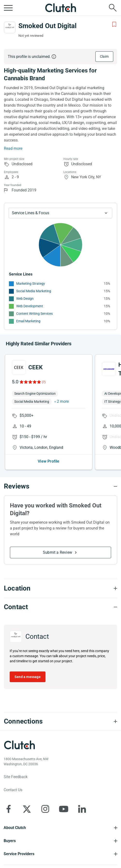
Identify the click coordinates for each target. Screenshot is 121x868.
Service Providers (19, 854)
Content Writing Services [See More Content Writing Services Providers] (34, 314)
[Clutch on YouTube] (64, 809)
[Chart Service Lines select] (60, 213)
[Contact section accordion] (60, 607)
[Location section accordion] (60, 588)
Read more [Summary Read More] (13, 148)
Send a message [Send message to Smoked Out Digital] (28, 677)
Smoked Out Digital (47, 26)
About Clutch (15, 828)
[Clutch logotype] (19, 745)
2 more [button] (63, 401)
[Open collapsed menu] (8, 8)
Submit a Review (57, 552)
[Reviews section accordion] (60, 486)
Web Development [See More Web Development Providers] (30, 306)
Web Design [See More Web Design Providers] (25, 299)
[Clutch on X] (27, 809)
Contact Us (13, 790)
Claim (104, 56)
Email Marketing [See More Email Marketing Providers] (28, 321)
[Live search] (113, 8)
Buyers (10, 841)
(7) (44, 382)
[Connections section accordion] (60, 721)
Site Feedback (16, 777)
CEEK (35, 367)
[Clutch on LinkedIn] (82, 809)
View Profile (49, 461)
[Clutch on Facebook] (8, 809)
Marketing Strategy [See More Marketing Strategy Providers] (31, 284)
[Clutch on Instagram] (45, 809)
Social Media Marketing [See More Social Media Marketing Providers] (34, 291)
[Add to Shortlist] (114, 24)
